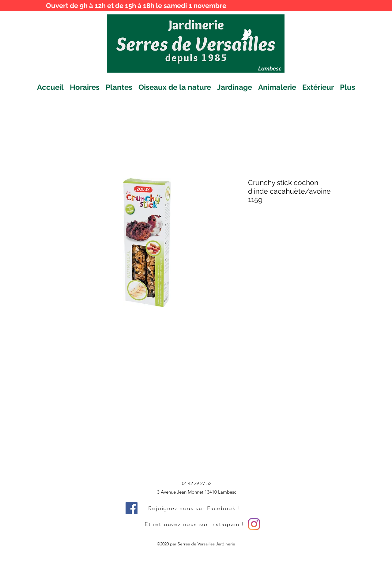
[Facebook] (132, 508)
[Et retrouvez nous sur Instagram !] (195, 524)
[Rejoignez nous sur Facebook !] (195, 508)
